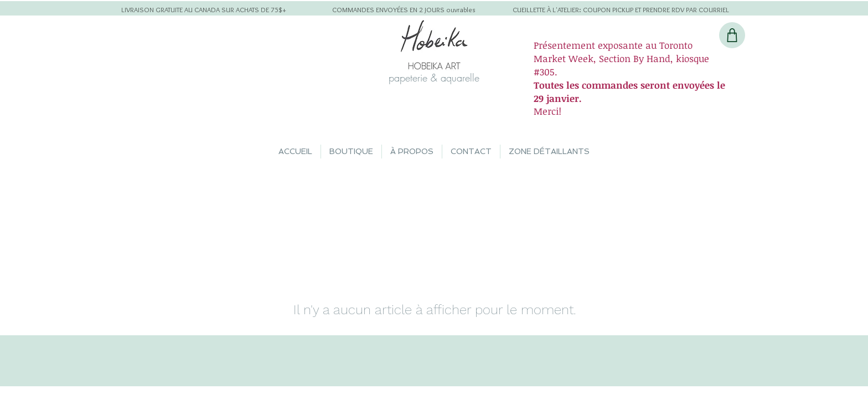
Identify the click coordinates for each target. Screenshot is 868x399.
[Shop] (732, 35)
